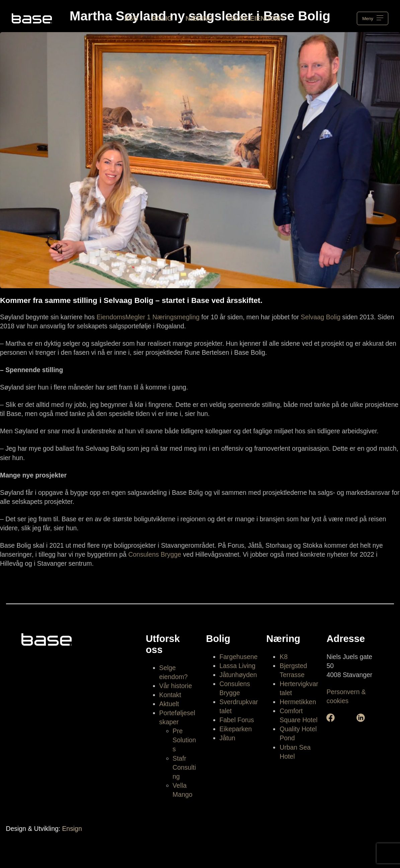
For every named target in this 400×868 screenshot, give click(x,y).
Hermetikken (298, 702)
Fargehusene (239, 657)
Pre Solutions (184, 740)
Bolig (162, 18)
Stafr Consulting (184, 767)
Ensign (72, 829)
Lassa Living (238, 666)
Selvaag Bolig (321, 317)
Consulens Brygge (155, 554)
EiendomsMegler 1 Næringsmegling (148, 317)
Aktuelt (169, 704)
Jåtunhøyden (238, 675)
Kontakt (170, 695)
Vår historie (176, 686)
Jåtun (227, 738)
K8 (284, 657)
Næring (199, 18)
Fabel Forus (237, 720)
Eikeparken (236, 729)
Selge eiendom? (255, 18)
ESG (131, 18)
